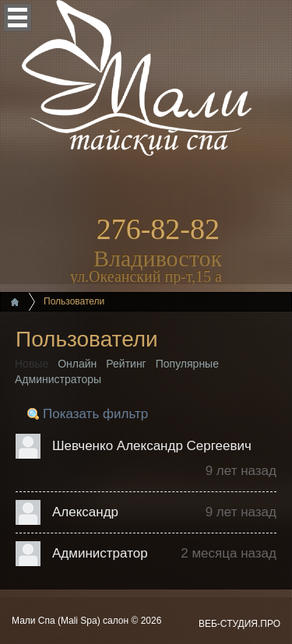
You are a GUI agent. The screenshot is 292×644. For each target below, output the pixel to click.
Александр (85, 512)
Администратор (100, 553)
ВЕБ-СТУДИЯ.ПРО (239, 624)
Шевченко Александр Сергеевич (152, 446)
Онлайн (77, 364)
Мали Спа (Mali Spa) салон (71, 621)
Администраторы (58, 379)
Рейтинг (126, 364)
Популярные (187, 364)
